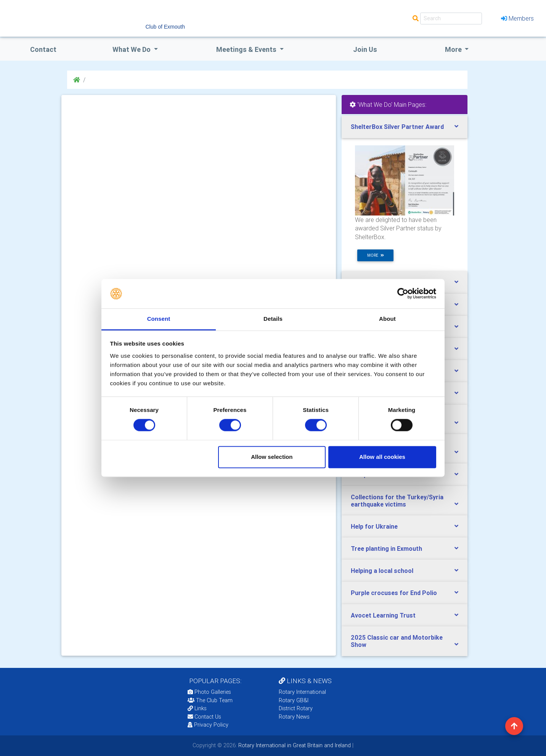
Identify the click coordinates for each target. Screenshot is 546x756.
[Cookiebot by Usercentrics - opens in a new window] (403, 294)
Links (197, 708)
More (454, 49)
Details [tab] (273, 319)
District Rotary (296, 708)
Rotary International (302, 692)
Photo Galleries (209, 692)
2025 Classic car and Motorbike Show (397, 641)
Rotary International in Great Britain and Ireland (294, 745)
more (376, 255)
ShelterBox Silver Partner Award (397, 127)
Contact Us (204, 717)
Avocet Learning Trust (383, 615)
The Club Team (210, 700)
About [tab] (387, 319)
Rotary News (294, 717)
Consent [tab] (159, 319)
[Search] (451, 18)
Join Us (365, 49)
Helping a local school (382, 571)
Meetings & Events (247, 49)
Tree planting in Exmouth (386, 549)
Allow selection (272, 457)
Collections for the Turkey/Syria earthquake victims (397, 501)
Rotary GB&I (294, 700)
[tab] (405, 127)
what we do (132, 49)
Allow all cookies (382, 457)
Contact (43, 49)
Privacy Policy (208, 725)
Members (517, 18)
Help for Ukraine (374, 526)
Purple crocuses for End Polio (394, 593)
